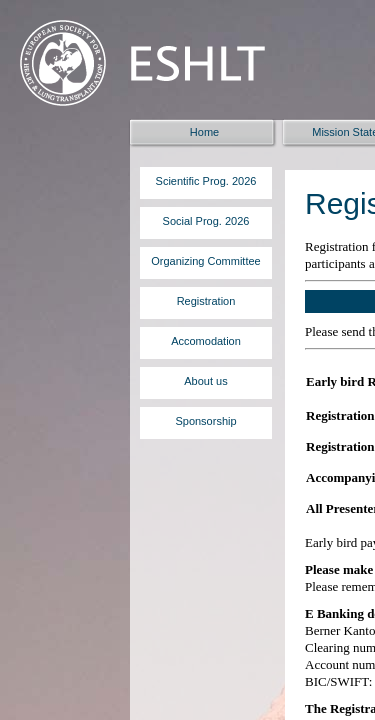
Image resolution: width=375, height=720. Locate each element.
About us (205, 381)
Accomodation (206, 341)
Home (204, 132)
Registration (206, 301)
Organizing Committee (205, 261)
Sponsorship (205, 421)
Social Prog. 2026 (206, 221)
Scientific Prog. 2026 (206, 181)
